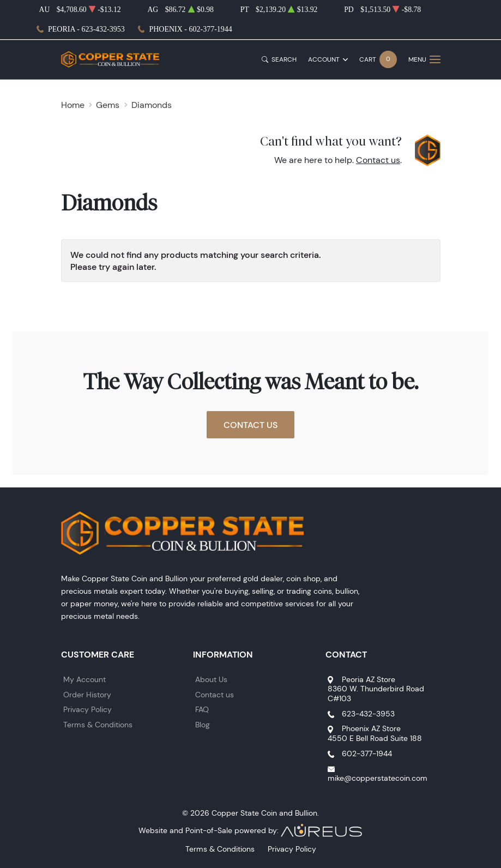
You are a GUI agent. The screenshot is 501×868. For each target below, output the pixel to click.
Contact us (378, 160)
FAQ (202, 709)
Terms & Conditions (98, 725)
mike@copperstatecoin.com (378, 778)
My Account (84, 679)
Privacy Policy (87, 709)
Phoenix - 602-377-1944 (190, 29)
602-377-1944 (367, 754)
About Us (211, 679)
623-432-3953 (368, 714)
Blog (203, 725)
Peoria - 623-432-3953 (86, 29)
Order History (87, 695)
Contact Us (250, 425)
